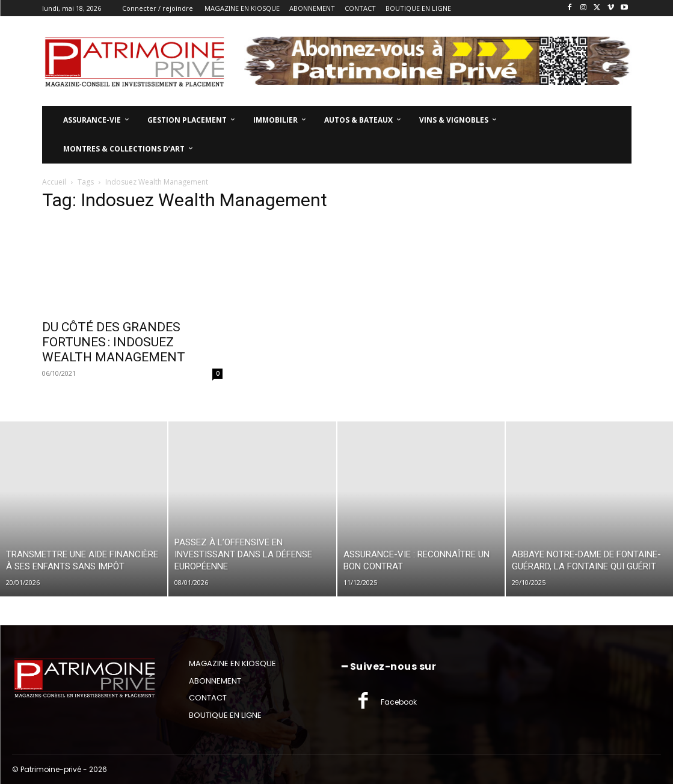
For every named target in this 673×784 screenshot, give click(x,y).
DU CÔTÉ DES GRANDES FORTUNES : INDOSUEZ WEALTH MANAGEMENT (114, 342)
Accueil (54, 182)
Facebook (399, 702)
